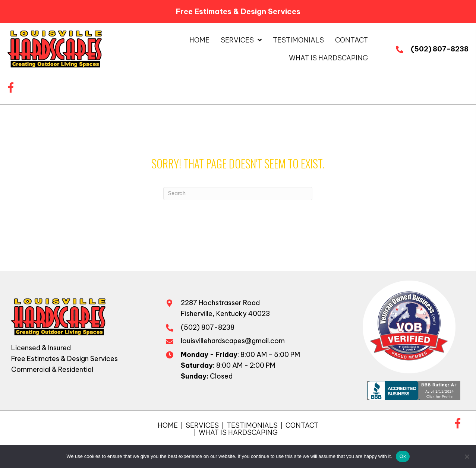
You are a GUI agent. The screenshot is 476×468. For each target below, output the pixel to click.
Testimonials (252, 425)
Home (168, 425)
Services (202, 425)
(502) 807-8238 (440, 49)
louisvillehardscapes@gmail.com (233, 341)
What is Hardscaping (238, 432)
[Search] (238, 194)
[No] (467, 456)
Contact (302, 425)
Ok (403, 456)
